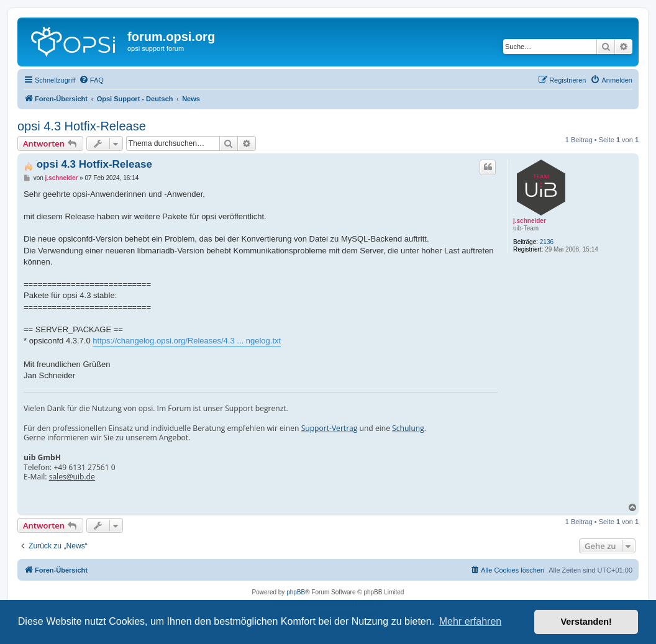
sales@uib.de (72, 477)
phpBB (296, 592)
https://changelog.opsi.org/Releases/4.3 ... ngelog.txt (187, 341)
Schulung (408, 429)
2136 (547, 242)
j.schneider (530, 221)
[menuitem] (91, 80)
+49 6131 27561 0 (84, 468)
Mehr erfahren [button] (471, 621)
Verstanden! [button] (586, 622)
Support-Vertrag (330, 429)
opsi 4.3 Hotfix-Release (82, 126)
